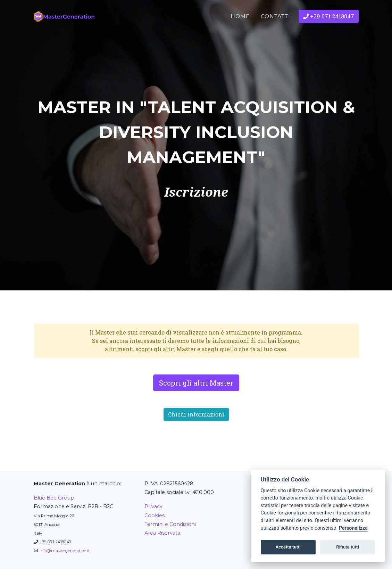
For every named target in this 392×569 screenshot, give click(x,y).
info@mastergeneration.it (65, 551)
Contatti (276, 27)
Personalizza (353, 528)
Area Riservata (162, 533)
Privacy (153, 506)
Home (240, 27)
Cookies (155, 516)
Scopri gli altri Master (196, 383)
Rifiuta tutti (348, 547)
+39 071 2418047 (329, 27)
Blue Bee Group (54, 498)
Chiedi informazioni (196, 414)
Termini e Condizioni (170, 524)
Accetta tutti (288, 547)
